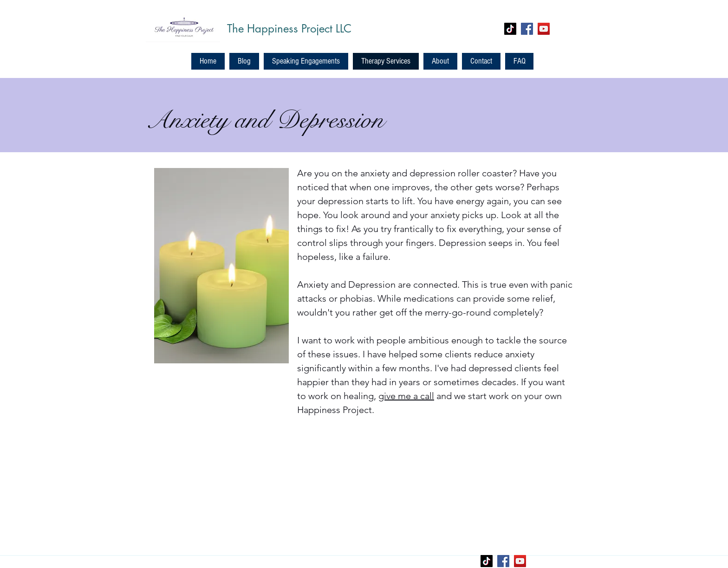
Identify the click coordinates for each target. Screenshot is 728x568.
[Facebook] (527, 29)
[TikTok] (510, 29)
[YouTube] (544, 29)
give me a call (406, 396)
